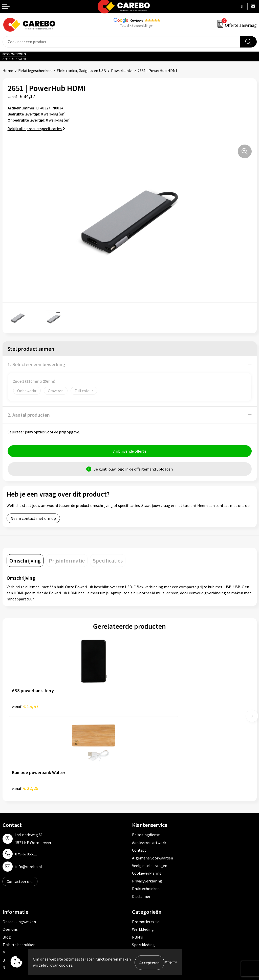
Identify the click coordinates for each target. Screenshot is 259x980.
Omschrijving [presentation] (25, 562)
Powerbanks (122, 71)
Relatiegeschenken (35, 71)
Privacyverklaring (147, 800)
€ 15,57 (25, 707)
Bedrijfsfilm (13, 879)
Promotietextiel (146, 841)
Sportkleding (143, 864)
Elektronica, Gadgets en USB (81, 71)
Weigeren (171, 962)
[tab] (25, 562)
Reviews (136, 20)
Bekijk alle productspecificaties (36, 129)
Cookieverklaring (147, 792)
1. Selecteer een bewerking (36, 364)
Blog (7, 856)
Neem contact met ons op (33, 520)
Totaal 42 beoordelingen (137, 26)
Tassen (138, 879)
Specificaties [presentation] (108, 562)
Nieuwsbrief (13, 887)
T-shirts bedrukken (19, 864)
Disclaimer (141, 815)
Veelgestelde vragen (150, 785)
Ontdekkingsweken (19, 841)
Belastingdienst (146, 754)
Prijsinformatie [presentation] (67, 562)
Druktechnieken (146, 808)
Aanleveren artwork (149, 762)
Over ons (10, 849)
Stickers (139, 887)
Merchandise (13, 872)
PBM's (137, 856)
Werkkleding (143, 849)
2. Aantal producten (29, 415)
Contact (139, 769)
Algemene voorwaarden (153, 777)
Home (8, 71)
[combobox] (122, 42)
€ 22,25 (148, 707)
